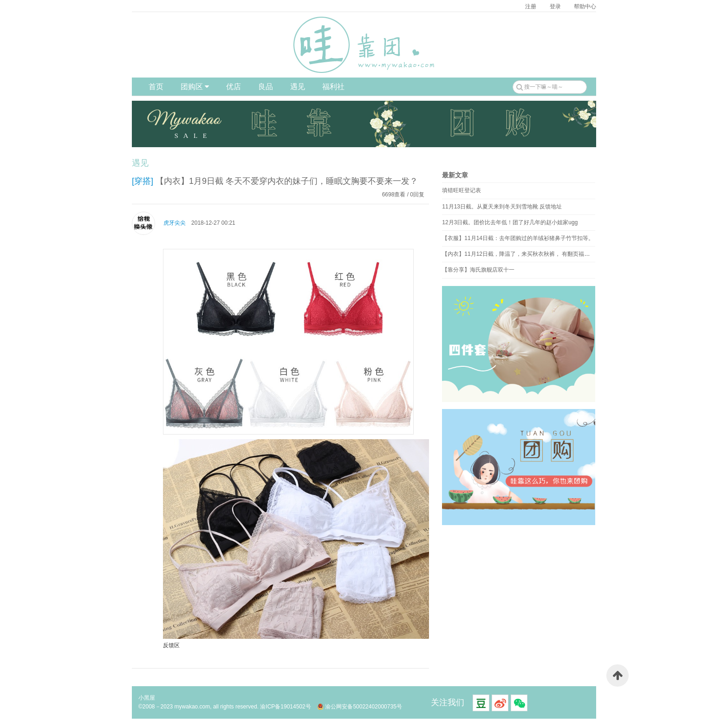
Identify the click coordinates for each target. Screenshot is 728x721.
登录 (555, 6)
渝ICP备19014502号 (285, 707)
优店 (234, 87)
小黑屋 (147, 698)
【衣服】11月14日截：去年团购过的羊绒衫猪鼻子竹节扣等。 (518, 238)
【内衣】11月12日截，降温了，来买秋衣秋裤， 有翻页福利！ (519, 254)
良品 (266, 87)
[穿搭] (143, 181)
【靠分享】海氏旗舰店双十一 (478, 270)
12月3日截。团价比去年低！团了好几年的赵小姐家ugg (510, 222)
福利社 (333, 87)
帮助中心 (585, 6)
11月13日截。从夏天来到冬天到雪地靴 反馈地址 (502, 207)
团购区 (195, 87)
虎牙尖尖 (175, 223)
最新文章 (455, 175)
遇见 (298, 87)
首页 (156, 87)
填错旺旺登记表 (461, 190)
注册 (531, 6)
